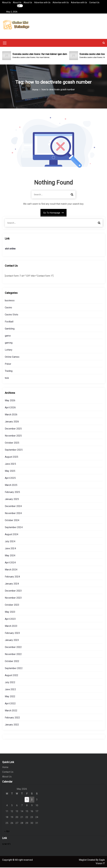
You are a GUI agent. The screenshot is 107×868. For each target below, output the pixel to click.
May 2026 (10, 401)
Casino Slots (12, 315)
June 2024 (10, 549)
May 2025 (10, 472)
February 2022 (12, 718)
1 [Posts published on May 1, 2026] (27, 800)
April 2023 (10, 620)
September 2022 (14, 669)
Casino (8, 308)
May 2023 (10, 612)
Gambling (10, 329)
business (10, 301)
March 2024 (11, 570)
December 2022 (13, 648)
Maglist (83, 860)
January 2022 (12, 725)
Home (5, 768)
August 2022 (12, 676)
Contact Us (94, 2)
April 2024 (10, 563)
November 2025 (13, 436)
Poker (8, 364)
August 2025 (12, 457)
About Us (6, 2)
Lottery (9, 350)
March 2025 (11, 486)
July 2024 (10, 542)
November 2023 (13, 598)
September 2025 (14, 450)
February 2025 (12, 493)
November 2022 (13, 655)
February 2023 (12, 634)
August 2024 (12, 535)
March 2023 (11, 627)
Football (9, 322)
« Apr (7, 832)
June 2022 (10, 690)
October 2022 (12, 662)
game (8, 336)
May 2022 (10, 697)
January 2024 (12, 584)
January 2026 (12, 422)
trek (7, 379)
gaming (9, 343)
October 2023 (12, 605)
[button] (104, 43)
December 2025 (13, 429)
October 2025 (12, 443)
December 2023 (13, 591)
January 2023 (12, 641)
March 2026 (11, 415)
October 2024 (12, 521)
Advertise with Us (42, 2)
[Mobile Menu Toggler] (5, 44)
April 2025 (10, 479)
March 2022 (11, 711)
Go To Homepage (53, 213)
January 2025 (12, 500)
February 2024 (12, 577)
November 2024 (13, 514)
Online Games (12, 357)
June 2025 (10, 464)
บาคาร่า (6, 845)
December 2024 (13, 507)
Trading (9, 372)
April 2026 (10, 408)
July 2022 (10, 683)
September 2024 (14, 528)
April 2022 (10, 704)
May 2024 (10, 556)
